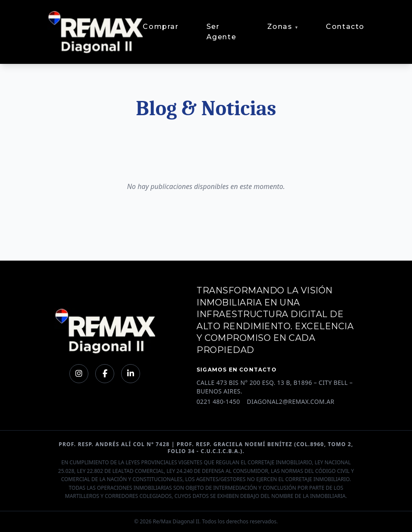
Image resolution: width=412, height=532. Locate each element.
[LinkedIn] (131, 374)
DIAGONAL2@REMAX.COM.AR (291, 401)
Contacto (345, 27)
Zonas (280, 27)
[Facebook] (105, 374)
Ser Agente (222, 32)
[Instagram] (79, 374)
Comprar (161, 27)
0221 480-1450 (218, 401)
